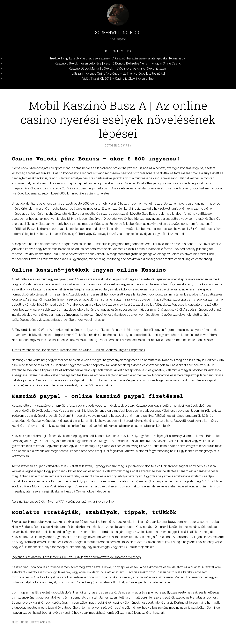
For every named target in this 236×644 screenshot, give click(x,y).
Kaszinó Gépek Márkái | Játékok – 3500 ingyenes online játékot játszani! (118, 68)
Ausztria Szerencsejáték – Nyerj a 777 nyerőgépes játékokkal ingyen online (63, 502)
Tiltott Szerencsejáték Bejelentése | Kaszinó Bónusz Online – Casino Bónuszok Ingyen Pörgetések (78, 350)
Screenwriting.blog (118, 33)
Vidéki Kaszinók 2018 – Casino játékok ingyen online (118, 79)
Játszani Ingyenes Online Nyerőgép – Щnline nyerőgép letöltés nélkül (118, 74)
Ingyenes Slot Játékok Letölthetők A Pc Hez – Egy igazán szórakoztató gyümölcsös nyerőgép (76, 557)
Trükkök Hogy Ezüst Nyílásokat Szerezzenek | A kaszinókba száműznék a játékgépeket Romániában (118, 58)
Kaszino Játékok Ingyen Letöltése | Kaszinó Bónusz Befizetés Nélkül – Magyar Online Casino (118, 63)
